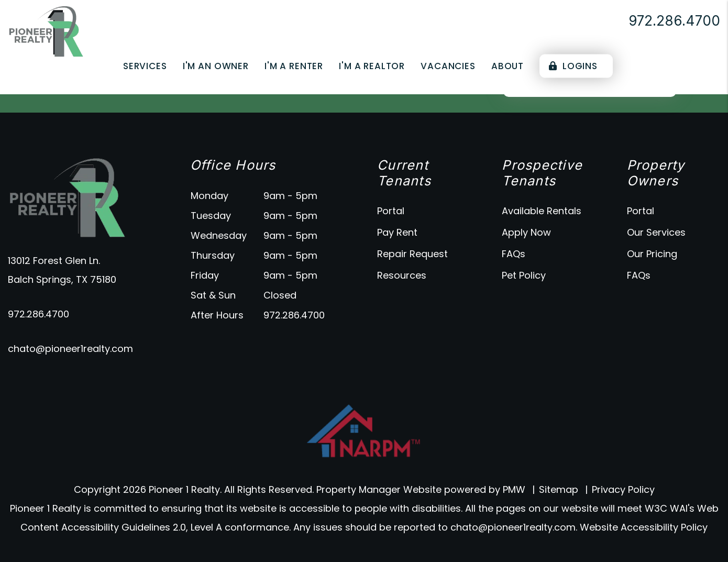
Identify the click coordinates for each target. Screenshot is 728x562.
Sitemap (559, 489)
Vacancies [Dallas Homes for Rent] (448, 66)
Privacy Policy (623, 489)
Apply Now (526, 232)
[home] (46, 31)
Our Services (656, 232)
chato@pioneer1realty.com (70, 349)
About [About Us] (508, 66)
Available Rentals (542, 211)
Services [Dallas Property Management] (145, 66)
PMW (514, 489)
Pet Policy (524, 275)
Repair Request (412, 254)
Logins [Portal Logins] (573, 66)
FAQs (514, 254)
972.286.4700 (674, 21)
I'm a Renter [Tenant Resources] (294, 66)
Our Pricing (652, 254)
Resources (402, 275)
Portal (391, 211)
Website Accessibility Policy (644, 527)
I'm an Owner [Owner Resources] (216, 66)
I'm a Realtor (372, 66)
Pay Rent (397, 232)
